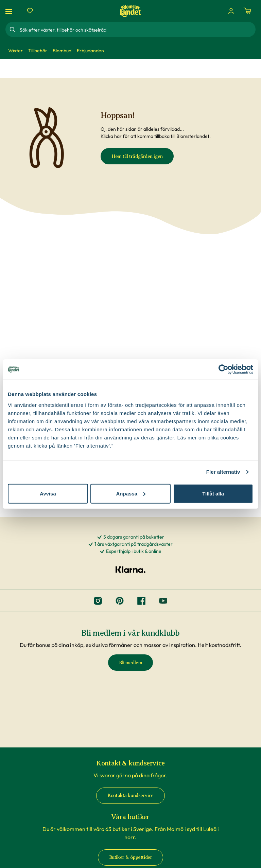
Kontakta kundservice (130, 795)
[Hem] (130, 11)
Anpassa (131, 493)
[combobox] (137, 30)
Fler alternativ (223, 472)
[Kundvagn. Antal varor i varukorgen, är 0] (247, 11)
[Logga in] (231, 11)
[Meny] (10, 11)
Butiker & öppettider (131, 857)
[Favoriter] (30, 11)
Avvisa (48, 493)
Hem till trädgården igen (137, 156)
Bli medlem (131, 663)
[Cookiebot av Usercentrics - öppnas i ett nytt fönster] (223, 369)
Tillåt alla (213, 493)
